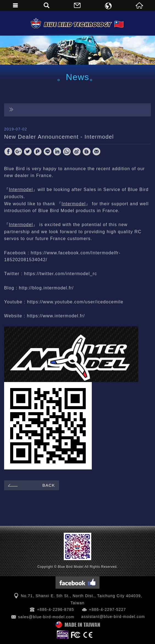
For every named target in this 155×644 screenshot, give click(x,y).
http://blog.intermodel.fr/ (46, 288)
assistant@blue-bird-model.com (113, 617)
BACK (31, 485)
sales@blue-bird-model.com (46, 617)
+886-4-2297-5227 (108, 609)
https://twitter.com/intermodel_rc (60, 274)
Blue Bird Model (77, 23)
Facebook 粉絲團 (77, 582)
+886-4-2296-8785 (56, 609)
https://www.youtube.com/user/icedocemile (75, 302)
